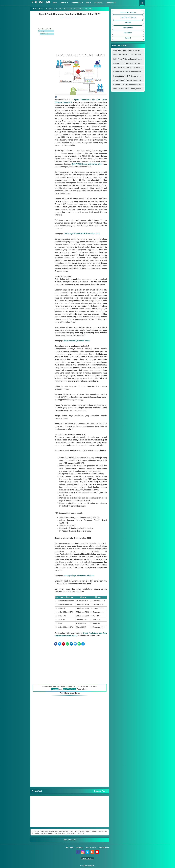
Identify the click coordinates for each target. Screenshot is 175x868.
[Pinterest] (64, 644)
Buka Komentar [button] (70, 840)
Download (100, 3)
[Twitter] (60, 644)
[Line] (79, 644)
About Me (70, 848)
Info (91, 3)
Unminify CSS (104, 848)
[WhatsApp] (67, 644)
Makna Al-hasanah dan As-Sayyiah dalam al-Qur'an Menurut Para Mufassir (141, 89)
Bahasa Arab (128, 28)
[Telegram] (75, 644)
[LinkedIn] (71, 644)
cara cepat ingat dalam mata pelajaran (79, 575)
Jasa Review (112, 3)
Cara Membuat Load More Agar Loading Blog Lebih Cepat (135, 84)
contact (55, 689)
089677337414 (69, 689)
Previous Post (100, 791)
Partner (80, 848)
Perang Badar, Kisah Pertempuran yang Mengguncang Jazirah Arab (138, 76)
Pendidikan (79, 3)
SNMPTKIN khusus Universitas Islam (86, 164)
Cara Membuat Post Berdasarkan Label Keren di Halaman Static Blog (139, 72)
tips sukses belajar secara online (76, 341)
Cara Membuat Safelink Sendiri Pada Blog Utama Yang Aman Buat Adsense (141, 63)
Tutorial (66, 3)
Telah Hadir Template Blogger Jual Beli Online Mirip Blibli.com (136, 68)
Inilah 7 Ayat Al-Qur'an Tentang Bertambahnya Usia (132, 59)
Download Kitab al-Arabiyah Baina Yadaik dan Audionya (134, 80)
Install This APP (87, 858)
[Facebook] (56, 644)
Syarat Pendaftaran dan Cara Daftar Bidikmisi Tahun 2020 (70, 14)
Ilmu (56, 3)
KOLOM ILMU (42, 2)
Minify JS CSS (91, 848)
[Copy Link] (83, 644)
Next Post (38, 791)
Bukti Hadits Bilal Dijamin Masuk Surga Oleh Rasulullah (134, 51)
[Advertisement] (81, 35)
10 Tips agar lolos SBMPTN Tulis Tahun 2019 (82, 234)
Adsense (128, 23)
